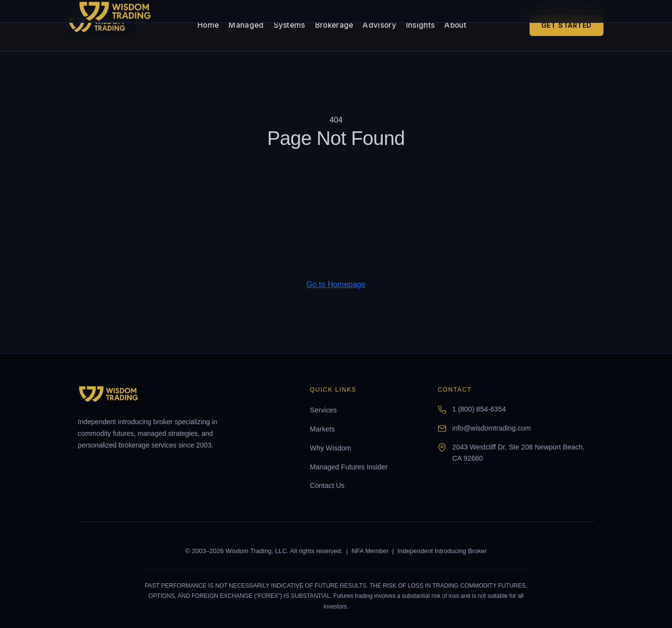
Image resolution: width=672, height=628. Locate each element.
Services (323, 410)
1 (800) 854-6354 (479, 409)
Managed (246, 25)
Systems (290, 25)
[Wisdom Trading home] (101, 25)
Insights (420, 25)
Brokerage (334, 25)
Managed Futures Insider (349, 467)
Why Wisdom (330, 448)
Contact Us (327, 485)
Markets (322, 429)
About (455, 25)
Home (208, 25)
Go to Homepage (336, 284)
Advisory (379, 25)
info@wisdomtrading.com (492, 428)
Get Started (566, 25)
